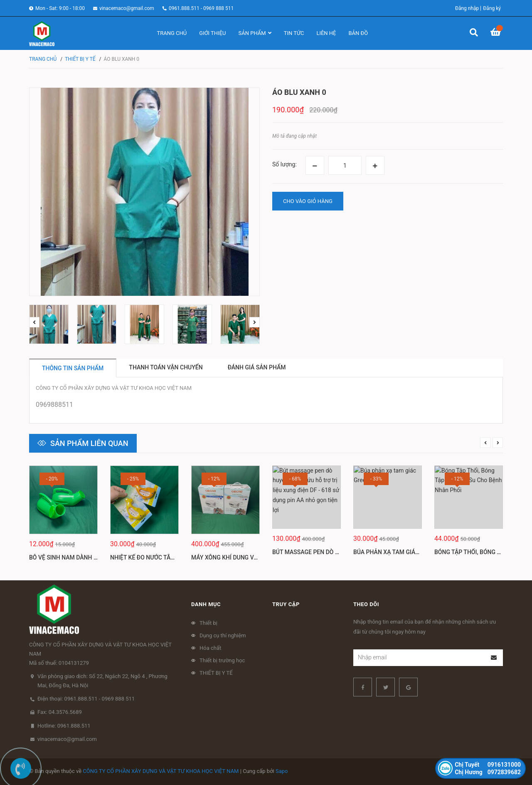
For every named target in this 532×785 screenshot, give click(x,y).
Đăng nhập (467, 8)
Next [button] (255, 322)
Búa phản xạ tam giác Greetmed (402, 557)
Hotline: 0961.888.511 (64, 726)
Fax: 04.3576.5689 (60, 712)
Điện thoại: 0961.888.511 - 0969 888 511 (86, 699)
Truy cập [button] (286, 604)
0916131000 (488, 765)
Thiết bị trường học (222, 660)
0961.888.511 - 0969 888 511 (201, 8)
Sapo (282, 771)
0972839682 (488, 772)
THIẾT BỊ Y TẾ (216, 673)
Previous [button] (34, 322)
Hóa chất (210, 648)
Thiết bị (208, 623)
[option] (49, 324)
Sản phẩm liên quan (89, 443)
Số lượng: (284, 164)
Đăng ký (492, 8)
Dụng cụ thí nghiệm (223, 635)
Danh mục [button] (206, 604)
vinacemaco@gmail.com (127, 8)
